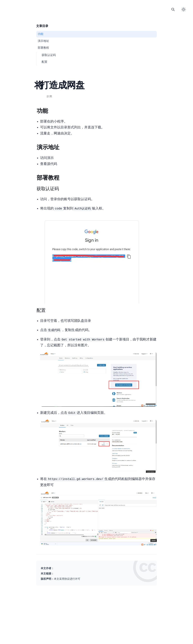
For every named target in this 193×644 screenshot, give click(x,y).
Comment (104, 7)
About (113, 7)
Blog (88, 7)
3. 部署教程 (43, 48)
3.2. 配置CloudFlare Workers (44, 62)
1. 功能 (41, 34)
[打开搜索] (173, 9)
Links (96, 7)
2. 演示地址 (43, 41)
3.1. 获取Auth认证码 (49, 55)
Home (80, 7)
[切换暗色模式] (184, 9)
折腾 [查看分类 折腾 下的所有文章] (49, 97)
